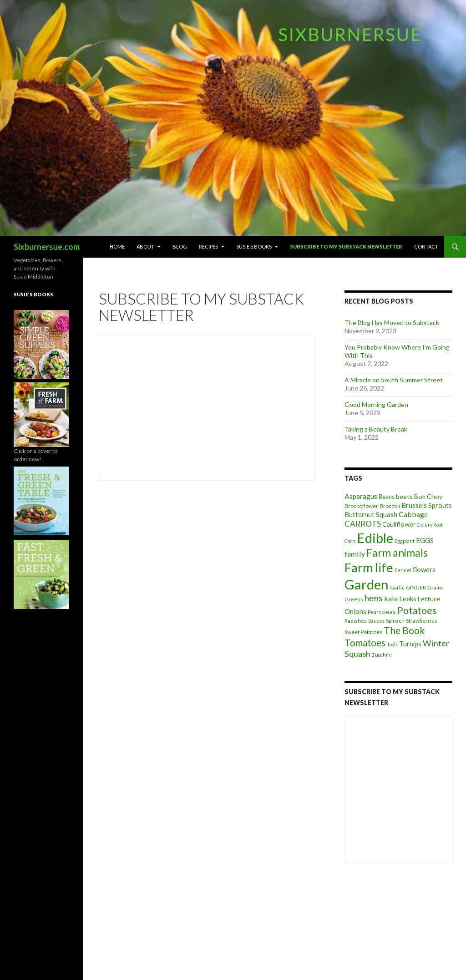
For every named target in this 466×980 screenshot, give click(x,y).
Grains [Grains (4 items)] (436, 587)
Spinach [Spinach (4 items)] (395, 621)
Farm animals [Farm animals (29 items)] (397, 553)
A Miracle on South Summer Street (394, 380)
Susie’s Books (254, 246)
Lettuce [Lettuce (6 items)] (429, 599)
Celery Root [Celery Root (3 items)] (430, 525)
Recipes (208, 246)
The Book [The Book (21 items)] (404, 630)
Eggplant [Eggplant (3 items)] (405, 541)
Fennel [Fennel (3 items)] (403, 570)
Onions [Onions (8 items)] (355, 611)
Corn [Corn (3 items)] (350, 541)
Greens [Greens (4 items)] (354, 599)
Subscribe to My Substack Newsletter (346, 246)
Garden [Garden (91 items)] (367, 584)
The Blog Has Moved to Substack (392, 322)
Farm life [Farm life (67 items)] (369, 567)
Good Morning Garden (376, 404)
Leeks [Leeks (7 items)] (408, 599)
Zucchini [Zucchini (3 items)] (382, 655)
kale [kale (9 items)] (391, 598)
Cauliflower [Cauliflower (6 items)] (399, 524)
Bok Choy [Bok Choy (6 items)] (428, 496)
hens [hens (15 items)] (374, 598)
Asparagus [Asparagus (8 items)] (361, 496)
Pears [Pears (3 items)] (374, 612)
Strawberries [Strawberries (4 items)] (422, 621)
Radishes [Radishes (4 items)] (356, 621)
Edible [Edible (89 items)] (375, 538)
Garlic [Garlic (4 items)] (397, 587)
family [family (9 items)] (355, 554)
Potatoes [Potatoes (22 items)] (417, 610)
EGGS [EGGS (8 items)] (425, 540)
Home (117, 246)
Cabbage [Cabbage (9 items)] (413, 514)
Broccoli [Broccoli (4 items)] (390, 506)
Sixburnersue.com (47, 247)
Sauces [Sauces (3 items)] (376, 621)
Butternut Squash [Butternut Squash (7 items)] (371, 514)
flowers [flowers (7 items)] (424, 569)
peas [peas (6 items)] (389, 612)
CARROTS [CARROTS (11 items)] (363, 524)
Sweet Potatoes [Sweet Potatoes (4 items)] (363, 632)
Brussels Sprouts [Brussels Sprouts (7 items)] (427, 505)
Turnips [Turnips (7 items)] (410, 644)
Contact (426, 246)
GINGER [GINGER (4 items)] (416, 587)
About (145, 246)
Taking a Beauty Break (376, 429)
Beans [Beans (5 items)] (387, 497)
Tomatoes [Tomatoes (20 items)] (365, 643)
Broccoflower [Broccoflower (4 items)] (361, 506)
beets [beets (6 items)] (404, 496)
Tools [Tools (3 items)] (392, 644)
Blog (180, 246)
